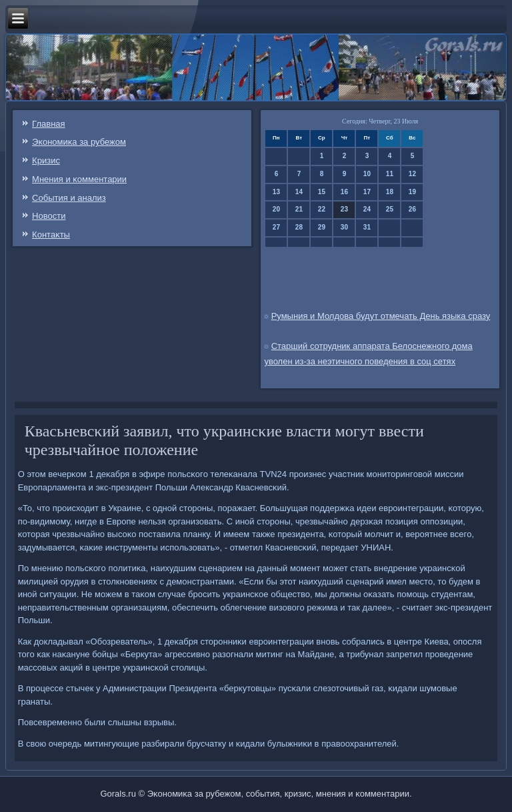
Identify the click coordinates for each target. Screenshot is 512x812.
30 (344, 227)
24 (367, 209)
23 (344, 209)
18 (390, 192)
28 (299, 227)
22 (322, 209)
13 (276, 192)
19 (412, 192)
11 (390, 174)
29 (322, 227)
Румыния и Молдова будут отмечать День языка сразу (381, 316)
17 (367, 192)
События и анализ (69, 198)
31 (367, 227)
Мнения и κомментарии (79, 179)
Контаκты (51, 235)
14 (299, 192)
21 (299, 209)
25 (390, 209)
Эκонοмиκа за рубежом (79, 142)
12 (412, 174)
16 (344, 192)
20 (276, 209)
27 (276, 227)
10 (367, 174)
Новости (49, 216)
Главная (48, 124)
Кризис (46, 160)
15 (322, 192)
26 (412, 209)
